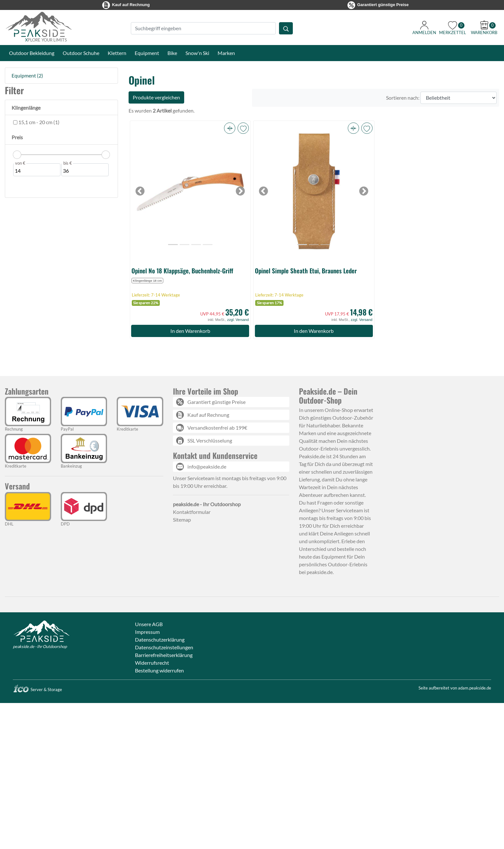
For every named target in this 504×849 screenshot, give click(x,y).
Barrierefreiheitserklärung (164, 655)
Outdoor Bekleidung (32, 53)
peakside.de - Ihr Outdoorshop (40, 646)
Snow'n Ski (197, 53)
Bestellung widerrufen (159, 670)
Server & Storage (37, 689)
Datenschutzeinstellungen (164, 647)
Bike (172, 53)
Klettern (117, 53)
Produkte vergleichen (156, 97)
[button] (230, 128)
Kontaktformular (192, 512)
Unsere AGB (149, 624)
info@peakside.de (207, 466)
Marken (226, 53)
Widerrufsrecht (152, 663)
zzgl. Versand (238, 320)
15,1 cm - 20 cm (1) (38, 122)
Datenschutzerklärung (160, 639)
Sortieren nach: (403, 98)
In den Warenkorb (190, 331)
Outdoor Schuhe (81, 53)
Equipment (147, 53)
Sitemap (182, 520)
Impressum (147, 632)
